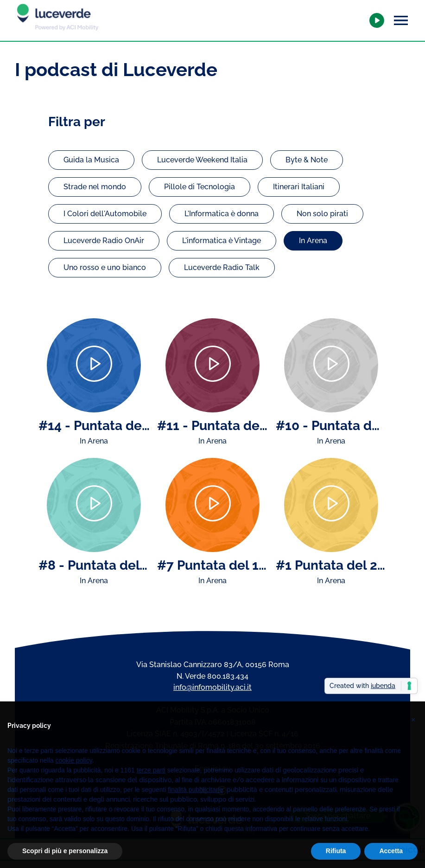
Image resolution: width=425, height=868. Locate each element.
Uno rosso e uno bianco (105, 267)
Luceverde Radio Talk (222, 267)
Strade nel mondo (95, 187)
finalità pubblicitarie (195, 804)
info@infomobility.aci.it (212, 687)
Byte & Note (307, 160)
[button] (413, 731)
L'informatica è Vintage (222, 241)
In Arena (313, 241)
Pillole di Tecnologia (200, 187)
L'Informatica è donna (222, 214)
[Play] (94, 365)
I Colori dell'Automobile (105, 214)
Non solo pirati (322, 214)
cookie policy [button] (74, 775)
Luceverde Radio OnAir (104, 241)
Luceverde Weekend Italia (202, 160)
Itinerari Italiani (299, 187)
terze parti (151, 784)
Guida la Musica (91, 160)
